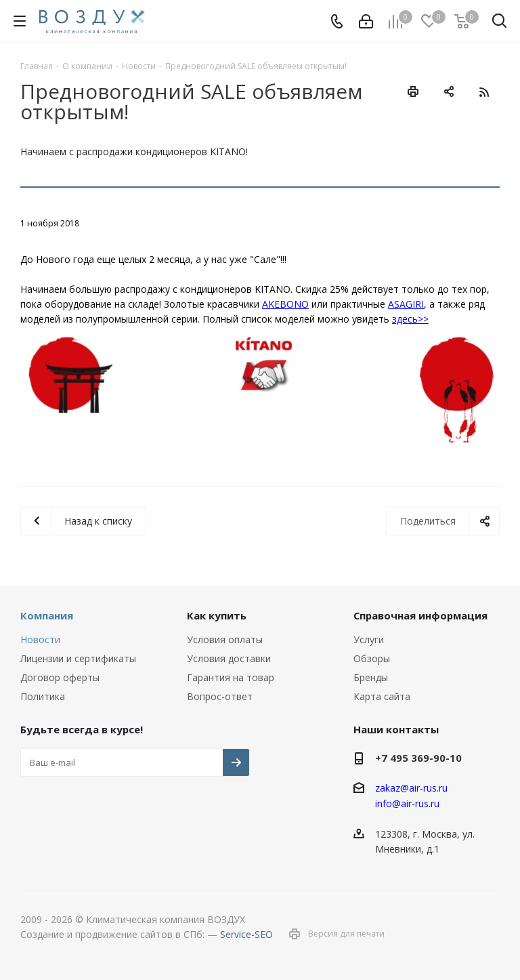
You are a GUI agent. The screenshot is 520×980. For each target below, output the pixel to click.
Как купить (217, 615)
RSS (484, 92)
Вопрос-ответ (220, 696)
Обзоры (372, 658)
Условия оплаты (225, 639)
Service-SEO (246, 934)
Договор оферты (60, 677)
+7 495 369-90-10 (418, 758)
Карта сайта (382, 696)
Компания (47, 615)
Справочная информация (420, 615)
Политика (43, 696)
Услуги (369, 639)
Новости (40, 639)
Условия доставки (229, 658)
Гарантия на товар (231, 677)
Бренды (371, 677)
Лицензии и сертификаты (78, 658)
